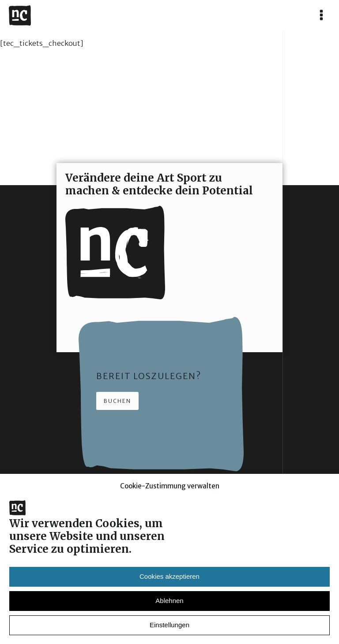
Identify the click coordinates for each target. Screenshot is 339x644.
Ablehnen (169, 606)
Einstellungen (169, 630)
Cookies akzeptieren (169, 582)
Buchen (117, 401)
